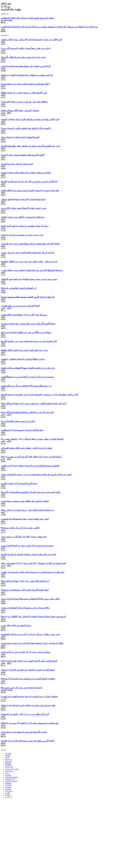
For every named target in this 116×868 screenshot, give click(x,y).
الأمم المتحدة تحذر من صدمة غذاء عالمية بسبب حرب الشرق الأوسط (29, 341)
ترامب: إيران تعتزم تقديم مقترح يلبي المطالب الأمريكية (23, 57)
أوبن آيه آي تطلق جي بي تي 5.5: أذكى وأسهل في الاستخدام (25, 714)
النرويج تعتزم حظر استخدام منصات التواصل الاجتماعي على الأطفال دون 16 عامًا (33, 617)
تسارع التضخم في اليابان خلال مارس (16, 625)
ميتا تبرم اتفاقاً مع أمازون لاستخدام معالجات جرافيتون (23, 359)
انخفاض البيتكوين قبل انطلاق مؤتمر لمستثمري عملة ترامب (25, 501)
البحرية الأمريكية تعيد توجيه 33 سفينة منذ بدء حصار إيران (24, 732)
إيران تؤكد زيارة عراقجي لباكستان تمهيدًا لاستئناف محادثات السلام (28, 368)
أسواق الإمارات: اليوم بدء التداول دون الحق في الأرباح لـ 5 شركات (28, 670)
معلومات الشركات (11, 777)
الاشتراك (8, 753)
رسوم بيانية (9, 791)
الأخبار (7, 757)
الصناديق (8, 787)
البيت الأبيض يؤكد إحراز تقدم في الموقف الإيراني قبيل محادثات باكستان (30, 119)
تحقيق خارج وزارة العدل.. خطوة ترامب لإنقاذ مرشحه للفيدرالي (26, 448)
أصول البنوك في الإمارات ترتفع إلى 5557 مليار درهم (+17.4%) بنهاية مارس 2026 (33, 563)
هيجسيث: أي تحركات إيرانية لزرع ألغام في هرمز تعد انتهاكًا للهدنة (27, 377)
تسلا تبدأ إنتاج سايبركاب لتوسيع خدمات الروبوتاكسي (22, 430)
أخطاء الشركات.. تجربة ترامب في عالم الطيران (20, 306)
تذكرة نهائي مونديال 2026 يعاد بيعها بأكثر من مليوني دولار (24, 537)
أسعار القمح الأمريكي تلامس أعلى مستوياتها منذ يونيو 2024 (25, 590)
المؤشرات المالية (11, 781)
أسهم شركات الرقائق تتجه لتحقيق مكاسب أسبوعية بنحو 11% (26, 128)
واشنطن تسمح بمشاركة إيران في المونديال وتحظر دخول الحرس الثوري (30, 466)
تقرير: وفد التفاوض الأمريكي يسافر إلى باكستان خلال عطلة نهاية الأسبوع (30, 146)
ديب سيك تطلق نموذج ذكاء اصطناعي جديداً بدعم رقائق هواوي (26, 386)
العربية (8, 797)
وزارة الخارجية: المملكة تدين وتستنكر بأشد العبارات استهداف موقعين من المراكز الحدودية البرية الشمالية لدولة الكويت (49, 27)
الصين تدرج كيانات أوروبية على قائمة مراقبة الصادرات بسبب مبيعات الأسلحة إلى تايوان (36, 475)
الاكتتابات (8, 785)
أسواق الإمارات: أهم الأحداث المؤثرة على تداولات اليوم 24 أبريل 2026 (29, 661)
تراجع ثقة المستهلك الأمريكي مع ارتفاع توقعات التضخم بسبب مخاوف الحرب (32, 270)
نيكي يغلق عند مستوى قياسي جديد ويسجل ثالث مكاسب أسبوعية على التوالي (33, 572)
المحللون (8, 783)
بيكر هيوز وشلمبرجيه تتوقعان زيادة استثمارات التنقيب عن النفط (27, 75)
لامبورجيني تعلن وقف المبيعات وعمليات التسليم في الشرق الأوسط (28, 554)
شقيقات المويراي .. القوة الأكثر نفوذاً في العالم (20, 111)
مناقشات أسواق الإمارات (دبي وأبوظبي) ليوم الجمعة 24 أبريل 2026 (28, 679)
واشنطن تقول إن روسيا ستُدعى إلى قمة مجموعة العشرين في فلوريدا (29, 697)
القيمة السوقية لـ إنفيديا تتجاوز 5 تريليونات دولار (20, 137)
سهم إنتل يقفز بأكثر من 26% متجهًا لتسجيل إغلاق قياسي (24, 315)
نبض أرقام (9, 759)
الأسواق (8, 755)
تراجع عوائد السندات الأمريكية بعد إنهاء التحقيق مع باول (23, 199)
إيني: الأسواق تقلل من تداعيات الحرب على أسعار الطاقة (24, 93)
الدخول (3, 750)
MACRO (8, 763)
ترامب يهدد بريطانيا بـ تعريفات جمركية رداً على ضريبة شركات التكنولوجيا (30, 634)
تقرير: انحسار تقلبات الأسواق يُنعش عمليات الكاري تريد (23, 208)
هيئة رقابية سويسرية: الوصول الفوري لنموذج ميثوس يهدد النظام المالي (30, 190)
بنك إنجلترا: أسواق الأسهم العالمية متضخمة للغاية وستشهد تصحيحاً (28, 297)
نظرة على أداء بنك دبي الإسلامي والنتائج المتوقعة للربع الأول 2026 (27, 412)
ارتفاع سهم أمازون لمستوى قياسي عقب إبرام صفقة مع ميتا (25, 84)
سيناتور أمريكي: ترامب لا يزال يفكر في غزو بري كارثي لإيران (26, 652)
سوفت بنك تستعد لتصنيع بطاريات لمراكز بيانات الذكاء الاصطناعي (27, 18)
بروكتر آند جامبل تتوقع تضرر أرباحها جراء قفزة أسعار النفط (25, 226)
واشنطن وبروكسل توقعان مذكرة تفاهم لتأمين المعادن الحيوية (26, 173)
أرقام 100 (8, 761)
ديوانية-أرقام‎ (9, 771)
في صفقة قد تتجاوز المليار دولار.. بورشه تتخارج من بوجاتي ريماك (27, 510)
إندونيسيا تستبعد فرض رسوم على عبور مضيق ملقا (21, 688)
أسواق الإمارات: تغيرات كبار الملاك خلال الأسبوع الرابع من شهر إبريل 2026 (31, 457)
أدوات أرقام (9, 767)
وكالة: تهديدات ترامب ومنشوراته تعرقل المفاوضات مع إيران (25, 608)
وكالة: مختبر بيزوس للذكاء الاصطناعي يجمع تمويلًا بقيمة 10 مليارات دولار (30, 599)
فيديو (7, 773)
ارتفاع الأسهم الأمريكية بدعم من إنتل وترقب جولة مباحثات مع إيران (28, 324)
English (9, 795)
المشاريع (8, 789)
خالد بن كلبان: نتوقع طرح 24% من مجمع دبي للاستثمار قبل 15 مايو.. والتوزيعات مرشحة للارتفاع (40, 395)
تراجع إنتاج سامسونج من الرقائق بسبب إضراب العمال (23, 217)
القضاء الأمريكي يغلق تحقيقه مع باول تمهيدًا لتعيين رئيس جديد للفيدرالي (30, 244)
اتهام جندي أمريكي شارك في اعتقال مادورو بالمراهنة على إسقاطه (28, 705)
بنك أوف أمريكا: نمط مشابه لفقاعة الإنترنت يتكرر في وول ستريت (28, 253)
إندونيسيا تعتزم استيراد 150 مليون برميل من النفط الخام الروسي (27, 546)
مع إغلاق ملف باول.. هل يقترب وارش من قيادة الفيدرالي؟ (24, 102)
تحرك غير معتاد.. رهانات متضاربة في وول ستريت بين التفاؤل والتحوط (29, 262)
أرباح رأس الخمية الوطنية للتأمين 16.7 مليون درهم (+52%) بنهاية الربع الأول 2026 (34, 404)
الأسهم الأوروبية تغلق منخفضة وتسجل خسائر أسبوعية (23, 155)
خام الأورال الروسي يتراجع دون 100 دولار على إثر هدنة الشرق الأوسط (29, 182)
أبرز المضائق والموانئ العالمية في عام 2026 (19, 288)
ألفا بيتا (7, 793)
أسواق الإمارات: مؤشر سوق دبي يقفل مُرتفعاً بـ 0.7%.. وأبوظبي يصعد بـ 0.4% (32, 439)
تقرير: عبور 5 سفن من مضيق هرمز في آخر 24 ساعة (22, 235)
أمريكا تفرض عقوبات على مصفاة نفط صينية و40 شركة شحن (26, 66)
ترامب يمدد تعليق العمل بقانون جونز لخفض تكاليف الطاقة (24, 350)
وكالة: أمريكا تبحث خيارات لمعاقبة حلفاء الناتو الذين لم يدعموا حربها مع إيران (32, 643)
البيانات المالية (10, 779)
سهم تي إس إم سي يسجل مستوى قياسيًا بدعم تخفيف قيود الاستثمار (29, 279)
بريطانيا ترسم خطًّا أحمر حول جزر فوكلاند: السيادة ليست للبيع (26, 332)
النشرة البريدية (12, 769)
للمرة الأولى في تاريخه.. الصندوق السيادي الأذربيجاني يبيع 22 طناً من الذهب (31, 40)
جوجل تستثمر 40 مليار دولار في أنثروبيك (17, 164)
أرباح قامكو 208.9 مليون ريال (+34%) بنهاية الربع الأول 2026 (25, 581)
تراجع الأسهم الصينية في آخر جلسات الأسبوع (19, 483)
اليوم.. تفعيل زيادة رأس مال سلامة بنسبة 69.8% (20, 528)
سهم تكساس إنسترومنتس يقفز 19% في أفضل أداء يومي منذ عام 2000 (30, 723)
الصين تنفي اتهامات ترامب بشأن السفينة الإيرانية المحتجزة (25, 519)
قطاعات (8, 775)
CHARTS (8, 765)
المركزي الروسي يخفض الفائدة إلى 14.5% (18, 421)
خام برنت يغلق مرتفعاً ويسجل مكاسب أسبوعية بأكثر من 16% (26, 48)
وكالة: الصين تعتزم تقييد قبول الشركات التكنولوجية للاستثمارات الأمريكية (31, 492)
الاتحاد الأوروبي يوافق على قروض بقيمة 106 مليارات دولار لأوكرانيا (28, 741)
